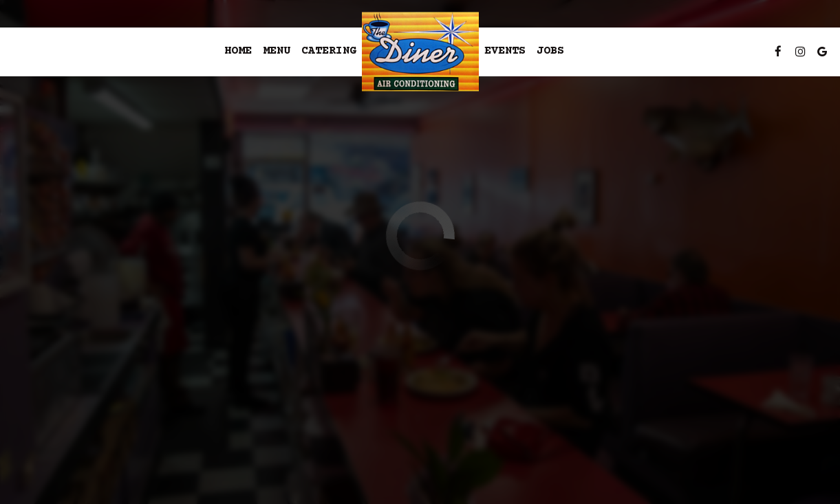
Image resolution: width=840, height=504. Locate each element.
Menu (277, 51)
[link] (420, 52)
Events (505, 51)
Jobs (550, 51)
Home (238, 51)
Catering (329, 51)
